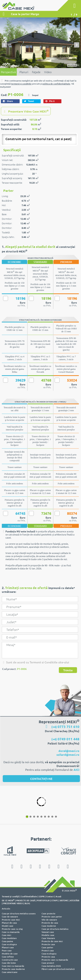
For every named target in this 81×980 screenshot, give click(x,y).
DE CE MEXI (8, 900)
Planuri (24, 72)
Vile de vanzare (49, 920)
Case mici (6, 935)
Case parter (47, 947)
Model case (8, 926)
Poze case (7, 951)
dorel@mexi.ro (69, 751)
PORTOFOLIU (43, 900)
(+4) (65, 727)
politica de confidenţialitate (56, 84)
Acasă (58, 896)
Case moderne (49, 926)
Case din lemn (9, 963)
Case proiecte (48, 913)
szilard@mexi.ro (68, 755)
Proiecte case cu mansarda (55, 960)
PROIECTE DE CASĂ (26, 900)
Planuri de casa (9, 923)
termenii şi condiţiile (21, 84)
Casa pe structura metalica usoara (19, 913)
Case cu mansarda (11, 932)
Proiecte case (48, 944)
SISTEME (64, 900)
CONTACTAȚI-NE (41, 779)
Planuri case (8, 947)
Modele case (48, 935)
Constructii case (10, 960)
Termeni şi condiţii (10, 896)
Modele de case (10, 954)
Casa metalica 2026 (51, 966)
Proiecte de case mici (52, 941)
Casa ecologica (49, 954)
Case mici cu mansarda (13, 966)
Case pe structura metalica (55, 929)
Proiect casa (48, 951)
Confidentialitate (29, 896)
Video (48, 72)
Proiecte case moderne (13, 969)
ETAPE (55, 900)
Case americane (10, 972)
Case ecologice (9, 944)
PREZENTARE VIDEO (13, 903)
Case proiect (48, 963)
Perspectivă (8, 72)
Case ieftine (8, 957)
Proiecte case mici (11, 920)
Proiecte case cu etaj (12, 929)
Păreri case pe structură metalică (58, 969)
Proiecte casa (48, 957)
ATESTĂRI (75, 900)
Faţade (36, 72)
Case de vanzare (10, 917)
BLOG (27, 903)
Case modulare (9, 938)
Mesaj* (40, 650)
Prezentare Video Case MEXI (26, 111)
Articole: (6, 909)
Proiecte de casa (50, 923)
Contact (50, 896)
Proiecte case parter (52, 917)
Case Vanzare (48, 938)
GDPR (42, 896)
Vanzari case (48, 932)
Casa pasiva (7, 941)
